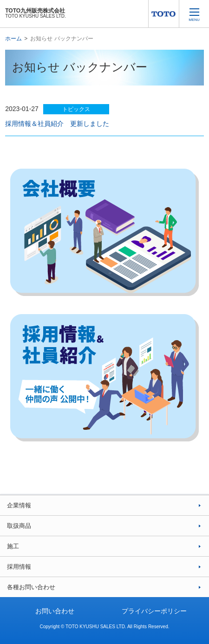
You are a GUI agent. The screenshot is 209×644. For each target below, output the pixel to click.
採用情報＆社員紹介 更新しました (57, 124)
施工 (13, 546)
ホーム (13, 39)
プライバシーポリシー (154, 611)
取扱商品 (19, 526)
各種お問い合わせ (31, 587)
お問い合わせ (55, 611)
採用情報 (19, 567)
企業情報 (19, 505)
